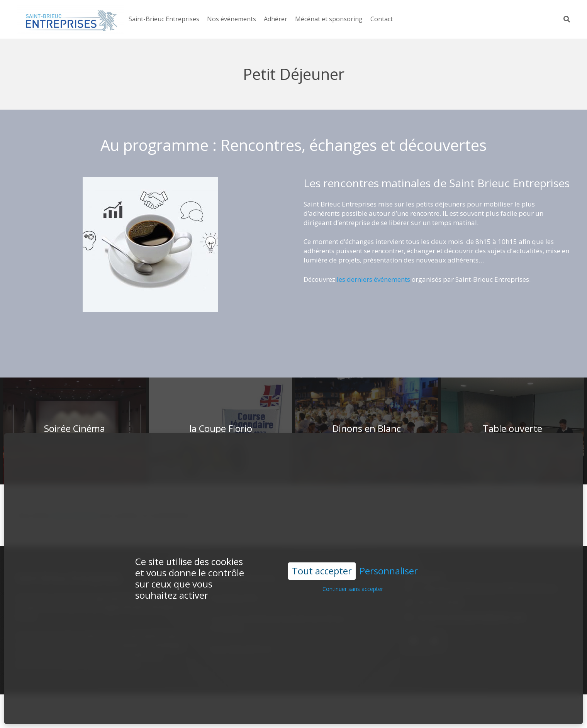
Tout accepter (322, 548)
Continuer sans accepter (353, 566)
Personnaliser (389, 548)
